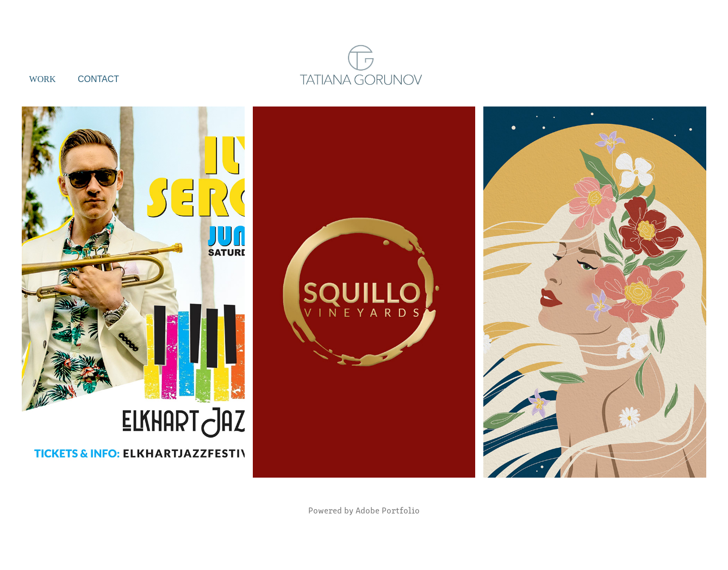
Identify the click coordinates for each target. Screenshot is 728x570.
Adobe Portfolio (388, 510)
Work (43, 79)
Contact (98, 79)
